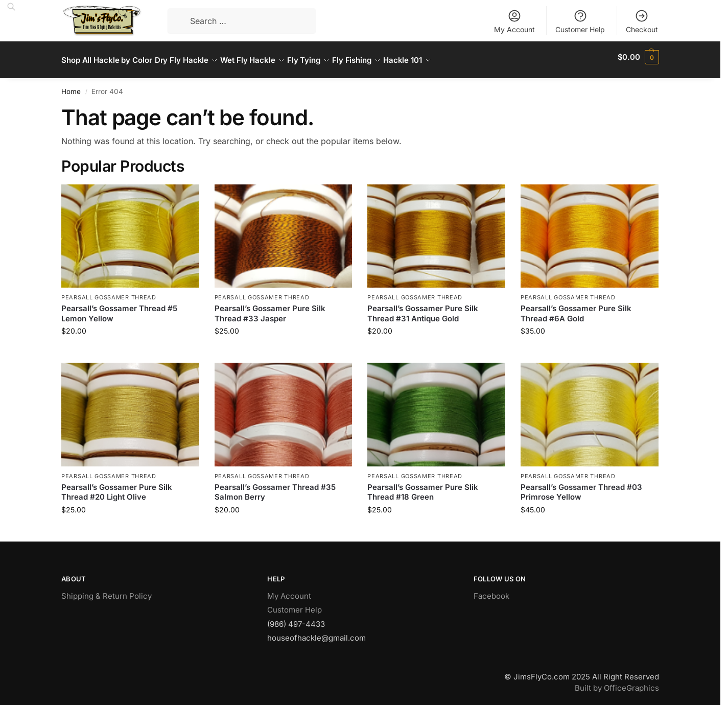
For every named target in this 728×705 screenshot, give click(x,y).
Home (71, 86)
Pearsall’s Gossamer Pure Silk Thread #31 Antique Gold (423, 308)
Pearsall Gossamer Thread (109, 292)
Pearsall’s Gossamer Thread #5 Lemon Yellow (119, 308)
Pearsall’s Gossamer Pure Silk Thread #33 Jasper (270, 308)
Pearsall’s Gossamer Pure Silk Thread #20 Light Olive (117, 487)
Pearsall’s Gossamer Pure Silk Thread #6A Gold (576, 308)
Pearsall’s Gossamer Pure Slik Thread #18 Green (423, 487)
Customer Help (580, 21)
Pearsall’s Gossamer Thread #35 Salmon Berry (275, 487)
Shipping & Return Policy (107, 590)
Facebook (491, 590)
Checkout (642, 21)
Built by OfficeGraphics (617, 682)
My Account (514, 21)
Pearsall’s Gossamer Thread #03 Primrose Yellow (581, 487)
